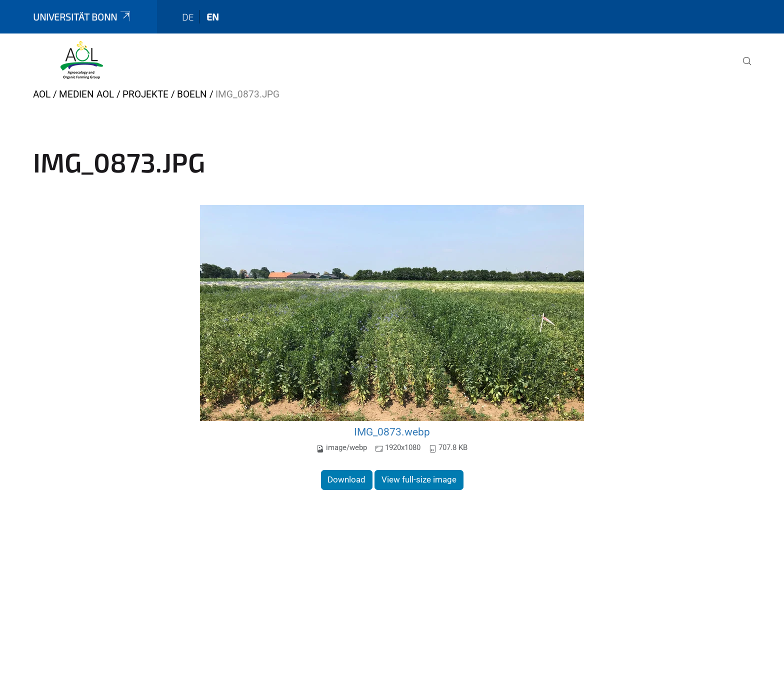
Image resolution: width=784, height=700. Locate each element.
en (213, 17)
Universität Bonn (82, 17)
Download (346, 479)
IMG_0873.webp (392, 432)
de (188, 17)
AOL (42, 94)
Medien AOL (86, 94)
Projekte (145, 94)
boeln (192, 94)
